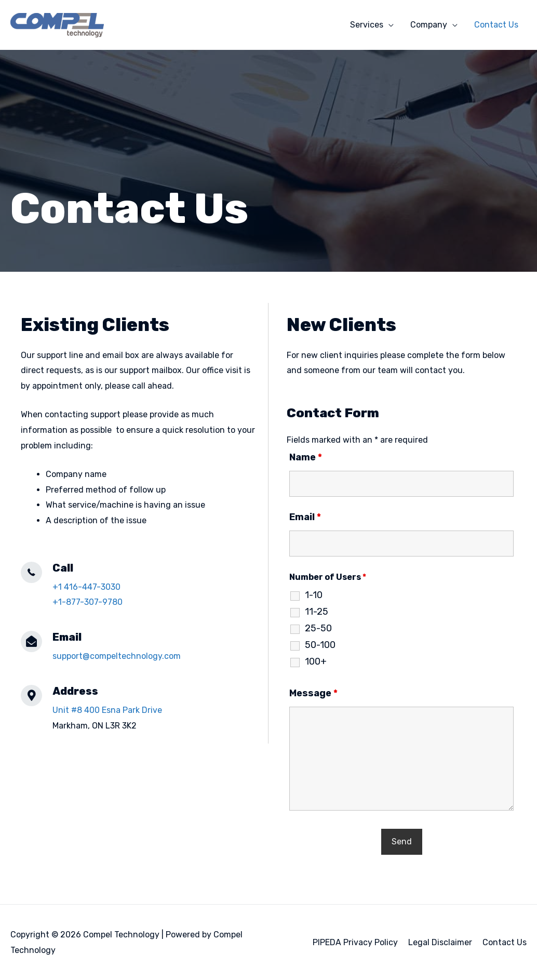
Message (313, 693)
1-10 (314, 595)
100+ (316, 661)
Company (429, 25)
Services (367, 25)
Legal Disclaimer (440, 942)
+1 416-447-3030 (86, 587)
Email (305, 517)
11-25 (317, 612)
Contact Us (496, 25)
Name (306, 457)
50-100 (320, 645)
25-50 (318, 628)
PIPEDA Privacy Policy (355, 942)
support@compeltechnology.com (117, 656)
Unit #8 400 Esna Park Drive (107, 710)
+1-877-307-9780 (88, 602)
